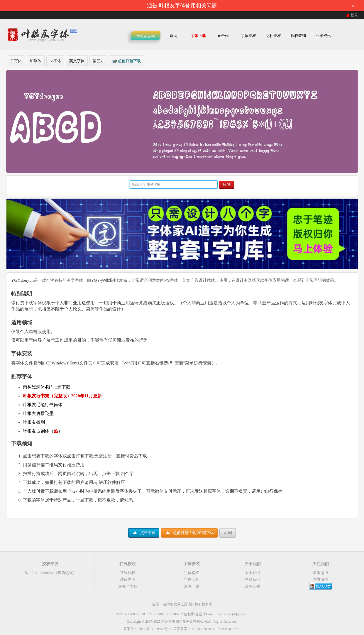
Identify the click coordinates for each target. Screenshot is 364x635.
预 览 (227, 185)
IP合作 (223, 36)
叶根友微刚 (34, 422)
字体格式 (192, 573)
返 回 (228, 533)
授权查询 (298, 36)
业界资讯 (323, 36)
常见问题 (192, 586)
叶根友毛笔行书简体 (43, 405)
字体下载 (198, 36)
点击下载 (144, 533)
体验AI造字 (146, 36)
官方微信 (321, 579)
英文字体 (77, 61)
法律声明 (128, 579)
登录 (352, 15)
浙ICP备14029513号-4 (154, 629)
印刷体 (36, 61)
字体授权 (248, 36)
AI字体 (55, 61)
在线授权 (128, 573)
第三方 (98, 61)
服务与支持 (128, 586)
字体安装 (192, 579)
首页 (173, 36)
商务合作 (253, 586)
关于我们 (253, 573)
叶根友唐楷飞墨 (38, 413)
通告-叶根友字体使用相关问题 (253, 6)
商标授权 (273, 36)
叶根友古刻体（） (43, 431)
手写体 (16, 61)
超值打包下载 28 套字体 (189, 533)
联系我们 (253, 579)
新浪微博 (321, 573)
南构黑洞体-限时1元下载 (47, 387)
